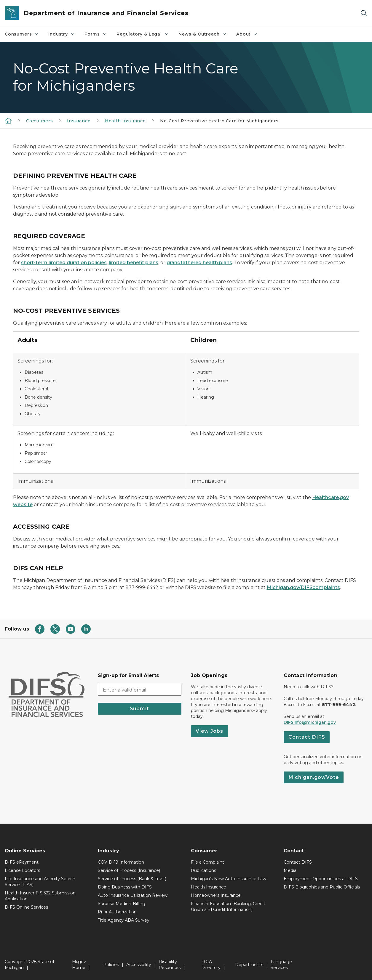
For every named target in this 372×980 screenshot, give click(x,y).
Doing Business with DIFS (125, 887)
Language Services (281, 965)
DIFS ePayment (22, 862)
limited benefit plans (134, 263)
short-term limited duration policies (64, 263)
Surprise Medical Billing (122, 904)
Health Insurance (125, 121)
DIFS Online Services (26, 907)
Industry (62, 34)
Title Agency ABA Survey (124, 920)
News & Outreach (203, 34)
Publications (203, 870)
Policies (111, 965)
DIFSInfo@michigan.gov (310, 722)
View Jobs (209, 731)
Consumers (22, 34)
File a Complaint (207, 862)
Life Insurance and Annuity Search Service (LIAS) (40, 882)
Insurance (79, 121)
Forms (96, 34)
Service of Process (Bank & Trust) (132, 879)
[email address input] (140, 690)
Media (290, 870)
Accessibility (139, 965)
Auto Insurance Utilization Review (133, 895)
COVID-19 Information (121, 862)
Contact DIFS (307, 737)
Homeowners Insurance (216, 895)
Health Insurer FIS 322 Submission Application (40, 896)
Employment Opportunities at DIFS (321, 879)
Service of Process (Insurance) (129, 870)
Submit (139, 709)
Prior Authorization (117, 912)
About (247, 34)
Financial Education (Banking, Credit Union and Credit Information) (228, 907)
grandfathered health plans (199, 263)
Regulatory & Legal (143, 34)
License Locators (22, 870)
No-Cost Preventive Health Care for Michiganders (219, 121)
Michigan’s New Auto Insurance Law (229, 879)
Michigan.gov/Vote (314, 777)
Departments (249, 965)
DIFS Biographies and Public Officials (322, 887)
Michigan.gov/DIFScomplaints (303, 587)
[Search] (364, 13)
